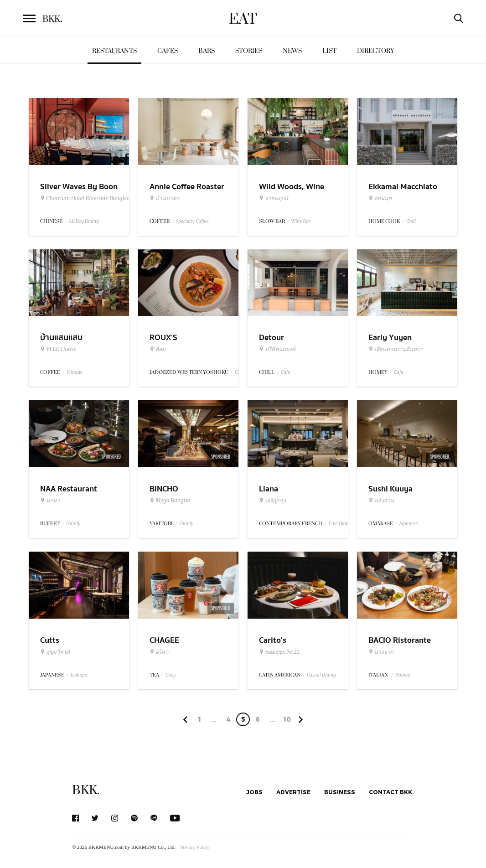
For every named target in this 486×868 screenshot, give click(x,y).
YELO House (58, 349)
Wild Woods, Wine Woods (292, 192)
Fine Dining (341, 524)
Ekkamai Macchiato (403, 187)
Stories (249, 51)
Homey (403, 675)
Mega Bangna (170, 501)
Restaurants (114, 51)
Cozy (171, 675)
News (292, 51)
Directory (376, 51)
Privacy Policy (195, 847)
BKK (52, 19)
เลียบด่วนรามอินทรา (396, 349)
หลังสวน (381, 501)
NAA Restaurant (69, 489)
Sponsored (111, 457)
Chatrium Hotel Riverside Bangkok (86, 198)
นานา (50, 501)
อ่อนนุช (380, 198)
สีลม (158, 349)
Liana (269, 489)
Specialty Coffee (192, 221)
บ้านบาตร (164, 198)
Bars (207, 51)
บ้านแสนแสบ (61, 338)
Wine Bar (301, 221)
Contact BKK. (391, 792)
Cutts (50, 640)
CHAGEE (164, 640)
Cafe (285, 372)
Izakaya (79, 675)
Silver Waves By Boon (79, 187)
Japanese (409, 524)
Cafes (168, 51)
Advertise (293, 792)
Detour (271, 338)
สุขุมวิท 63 (55, 652)
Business (340, 792)
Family (73, 524)
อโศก (159, 652)
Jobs (254, 792)
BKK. (86, 790)
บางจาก (381, 652)
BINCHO (164, 489)
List (329, 51)
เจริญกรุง (272, 501)
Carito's (273, 640)
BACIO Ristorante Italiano (400, 646)
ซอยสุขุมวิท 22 (279, 652)
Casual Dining (321, 675)
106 (287, 721)
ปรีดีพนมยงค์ (277, 349)
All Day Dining (84, 221)
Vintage (75, 372)
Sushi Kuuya (390, 489)
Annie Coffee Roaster (187, 187)
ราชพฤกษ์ (274, 198)
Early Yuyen (390, 338)
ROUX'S (163, 338)
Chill (411, 221)
